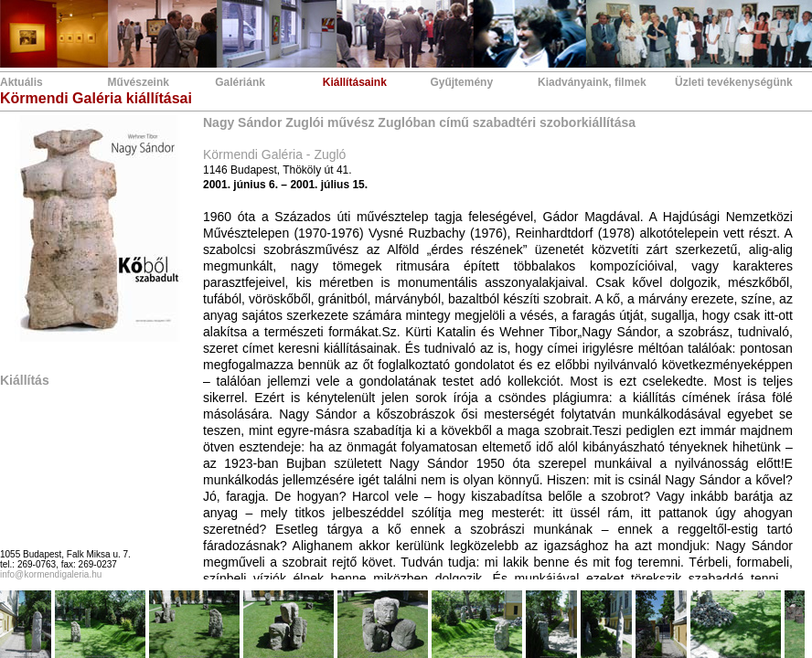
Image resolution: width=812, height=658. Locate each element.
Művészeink (139, 82)
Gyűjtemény (461, 82)
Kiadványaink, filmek (592, 82)
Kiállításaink (355, 82)
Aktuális (21, 82)
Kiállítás (25, 380)
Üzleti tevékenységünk (734, 82)
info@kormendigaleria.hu (51, 574)
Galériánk (240, 82)
